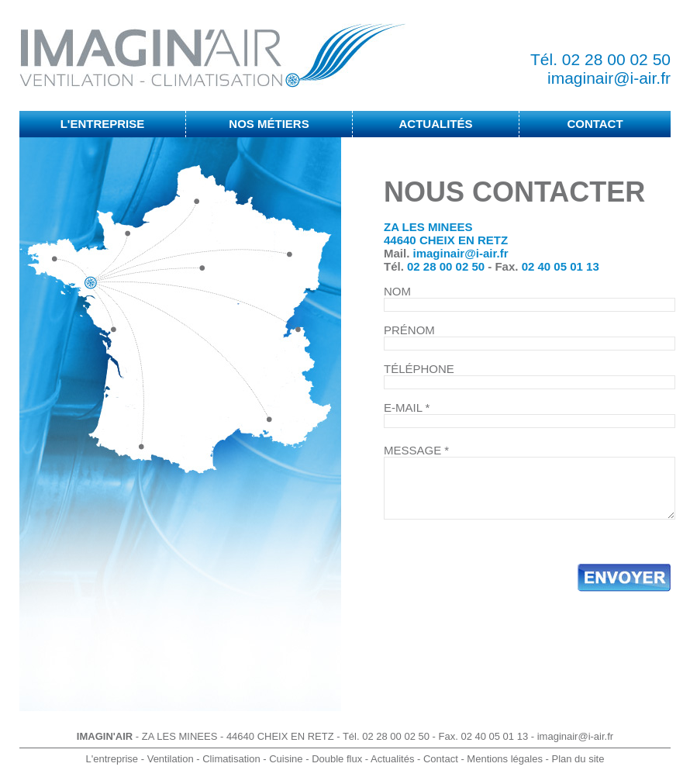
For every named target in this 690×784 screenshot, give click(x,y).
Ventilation (171, 759)
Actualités (392, 759)
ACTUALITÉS (436, 124)
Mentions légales (505, 759)
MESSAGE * (416, 450)
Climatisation (231, 759)
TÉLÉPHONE (419, 369)
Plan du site (578, 759)
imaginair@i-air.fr (609, 78)
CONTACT (595, 124)
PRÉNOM (409, 330)
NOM (397, 291)
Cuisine (286, 759)
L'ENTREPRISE (103, 124)
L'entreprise (112, 759)
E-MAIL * (407, 408)
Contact (441, 759)
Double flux (337, 759)
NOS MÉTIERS (269, 124)
